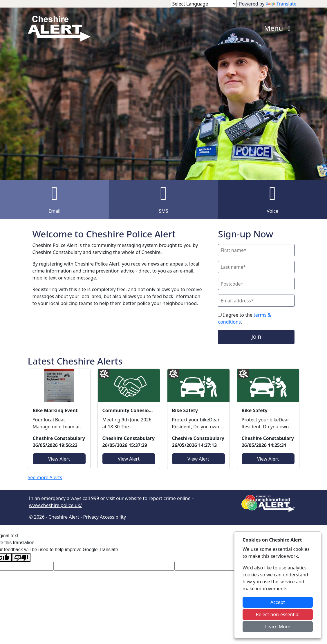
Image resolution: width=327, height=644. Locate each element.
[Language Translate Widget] (204, 4)
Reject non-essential (278, 614)
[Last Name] (256, 267)
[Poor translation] (21, 558)
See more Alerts (45, 477)
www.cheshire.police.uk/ (55, 505)
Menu (279, 28)
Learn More (278, 627)
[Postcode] (256, 284)
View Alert (59, 459)
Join (256, 337)
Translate (281, 4)
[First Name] (256, 250)
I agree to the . (244, 318)
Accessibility (113, 517)
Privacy (91, 517)
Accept (278, 602)
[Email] (256, 301)
